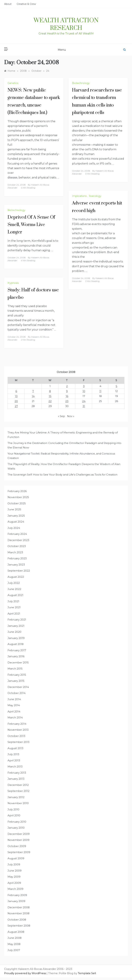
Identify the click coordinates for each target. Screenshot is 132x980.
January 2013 (16, 779)
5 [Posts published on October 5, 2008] (116, 386)
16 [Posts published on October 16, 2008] (67, 396)
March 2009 (15, 889)
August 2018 (16, 644)
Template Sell (87, 973)
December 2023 (18, 540)
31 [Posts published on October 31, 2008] (84, 406)
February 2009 (17, 895)
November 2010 (18, 803)
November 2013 (18, 730)
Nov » (71, 416)
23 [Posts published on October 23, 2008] (67, 401)
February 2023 (17, 558)
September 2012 (18, 791)
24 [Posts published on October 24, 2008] (84, 401)
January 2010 (16, 828)
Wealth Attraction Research (66, 24)
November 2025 (18, 497)
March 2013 (15, 766)
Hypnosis (13, 283)
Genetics (13, 83)
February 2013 (17, 773)
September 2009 (19, 852)
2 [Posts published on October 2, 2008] (67, 386)
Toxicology (95, 196)
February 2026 (17, 491)
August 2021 (15, 595)
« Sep (61, 416)
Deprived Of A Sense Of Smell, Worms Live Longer (31, 225)
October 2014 (16, 693)
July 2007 (14, 950)
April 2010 (14, 815)
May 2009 (14, 877)
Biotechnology (81, 83)
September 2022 (19, 571)
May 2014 (14, 705)
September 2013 (18, 742)
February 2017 (17, 650)
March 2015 (15, 669)
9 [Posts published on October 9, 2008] (67, 391)
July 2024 (14, 528)
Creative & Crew (26, 4)
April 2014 (14, 711)
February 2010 (17, 822)
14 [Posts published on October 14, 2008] (33, 396)
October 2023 (17, 546)
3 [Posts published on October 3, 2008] (84, 386)
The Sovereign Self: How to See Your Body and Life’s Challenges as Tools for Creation (62, 475)
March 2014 (15, 717)
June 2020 (14, 632)
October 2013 (16, 736)
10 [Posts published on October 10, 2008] (84, 391)
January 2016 (16, 656)
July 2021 (13, 601)
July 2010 (13, 809)
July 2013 (13, 754)
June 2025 (14, 509)
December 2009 (19, 834)
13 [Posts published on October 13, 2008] (16, 396)
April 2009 (14, 883)
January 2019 (16, 638)
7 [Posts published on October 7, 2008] (33, 391)
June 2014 (14, 699)
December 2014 (18, 687)
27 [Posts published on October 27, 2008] (16, 406)
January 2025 (16, 516)
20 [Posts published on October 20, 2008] (16, 401)
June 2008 (15, 938)
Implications (79, 196)
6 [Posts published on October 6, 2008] (16, 391)
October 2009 (17, 846)
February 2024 (17, 534)
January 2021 (16, 626)
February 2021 (17, 620)
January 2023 (16, 565)
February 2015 (17, 675)
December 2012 (18, 785)
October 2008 (17, 920)
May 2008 (14, 944)
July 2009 (14, 864)
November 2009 (18, 840)
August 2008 (16, 932)
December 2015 (18, 662)
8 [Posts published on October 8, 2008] (50, 391)
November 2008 (18, 913)
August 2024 (16, 522)
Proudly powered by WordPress (25, 973)
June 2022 (14, 589)
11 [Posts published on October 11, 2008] (100, 391)
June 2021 (14, 607)
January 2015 (16, 681)
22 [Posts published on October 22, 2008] (50, 401)
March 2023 (15, 552)
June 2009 (15, 871)
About (8, 4)
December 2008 (19, 907)
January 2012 (16, 797)
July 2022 (14, 583)
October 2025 (17, 503)
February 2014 (17, 724)
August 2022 (16, 577)
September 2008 (19, 926)
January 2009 (16, 901)
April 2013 (14, 760)
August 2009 (16, 858)
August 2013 (15, 748)
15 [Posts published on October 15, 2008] (50, 396)
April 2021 (14, 614)
